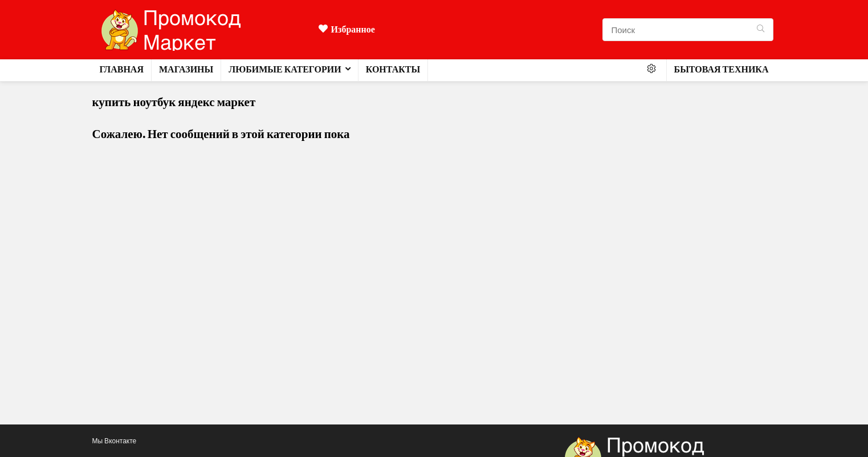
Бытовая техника (722, 69)
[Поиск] (761, 30)
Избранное (347, 29)
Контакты (393, 69)
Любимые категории (285, 69)
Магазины (186, 69)
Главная (122, 69)
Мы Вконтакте (115, 441)
